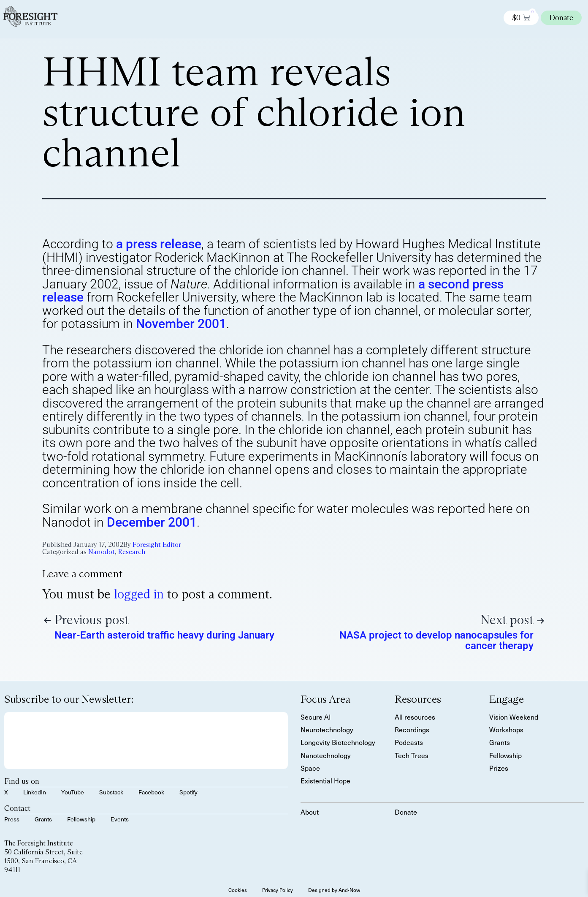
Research (132, 552)
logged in (139, 594)
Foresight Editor (157, 545)
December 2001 (152, 522)
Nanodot (102, 552)
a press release (159, 244)
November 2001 (181, 324)
